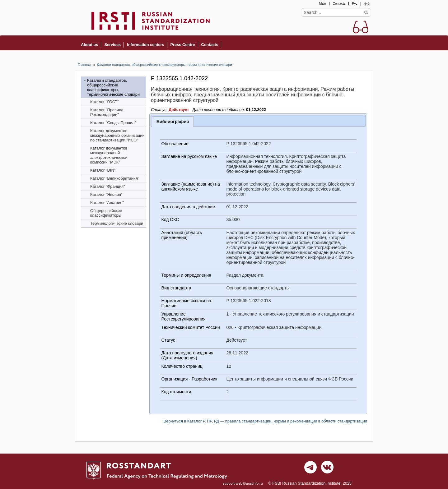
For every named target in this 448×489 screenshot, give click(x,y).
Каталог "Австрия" (107, 203)
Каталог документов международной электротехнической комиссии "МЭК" (109, 155)
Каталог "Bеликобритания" (115, 178)
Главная (84, 65)
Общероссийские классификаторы (106, 213)
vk (327, 469)
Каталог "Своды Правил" (113, 123)
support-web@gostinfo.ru (243, 483)
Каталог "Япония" (106, 194)
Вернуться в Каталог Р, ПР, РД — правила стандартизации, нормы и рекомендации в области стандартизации (265, 421)
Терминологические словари (117, 223)
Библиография (173, 122)
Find (366, 12)
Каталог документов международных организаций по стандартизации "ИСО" (117, 135)
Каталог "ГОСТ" (105, 102)
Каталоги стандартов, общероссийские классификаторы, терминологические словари (164, 65)
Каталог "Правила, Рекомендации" (107, 112)
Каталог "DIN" (103, 170)
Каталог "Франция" (108, 186)
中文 (367, 4)
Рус (355, 4)
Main (323, 4)
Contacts (339, 4)
